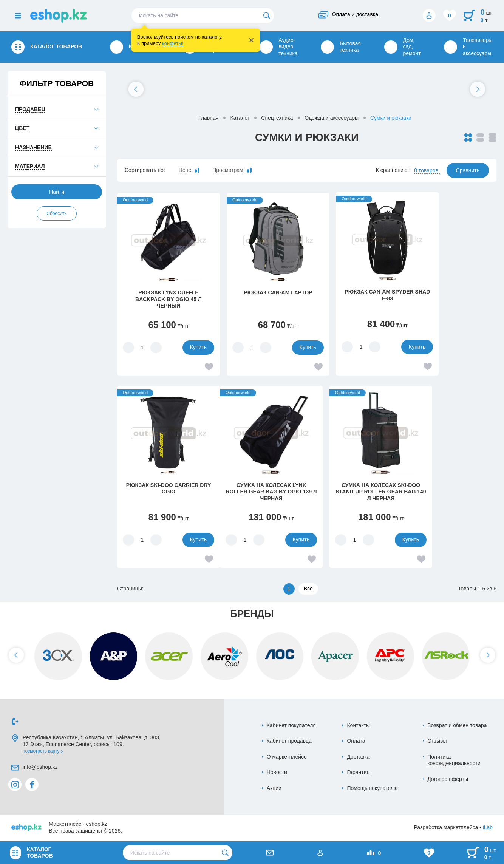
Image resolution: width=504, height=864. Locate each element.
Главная (208, 118)
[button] (136, 89)
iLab (488, 828)
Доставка (358, 758)
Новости (277, 773)
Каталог (240, 118)
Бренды (252, 615)
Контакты (358, 726)
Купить (185, 347)
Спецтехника (277, 118)
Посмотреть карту (41, 752)
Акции (274, 789)
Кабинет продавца (289, 742)
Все (308, 590)
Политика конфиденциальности (454, 761)
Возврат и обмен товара (457, 726)
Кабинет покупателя (291, 726)
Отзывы (437, 742)
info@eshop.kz (40, 768)
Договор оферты (448, 780)
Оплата (356, 742)
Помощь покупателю (372, 789)
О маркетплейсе (287, 758)
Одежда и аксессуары (332, 118)
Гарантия (358, 773)
